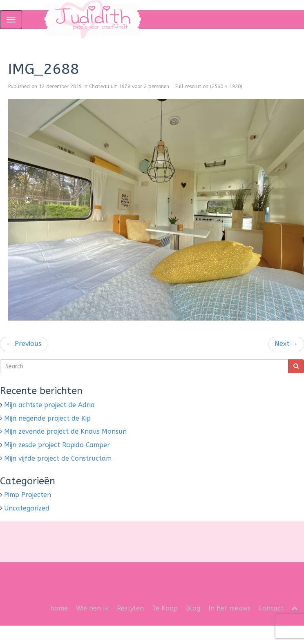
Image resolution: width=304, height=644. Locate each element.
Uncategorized (27, 508)
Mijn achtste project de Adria (49, 405)
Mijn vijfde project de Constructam (58, 458)
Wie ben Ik (92, 608)
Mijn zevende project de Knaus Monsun (65, 431)
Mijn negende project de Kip (47, 418)
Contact (271, 608)
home (59, 608)
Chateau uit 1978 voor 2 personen (129, 87)
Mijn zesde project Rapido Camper (57, 445)
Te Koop (165, 608)
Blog (193, 608)
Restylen (130, 608)
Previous (24, 344)
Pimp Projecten (28, 495)
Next (286, 344)
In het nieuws (229, 608)
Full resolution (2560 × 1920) (209, 87)
